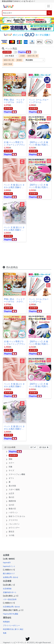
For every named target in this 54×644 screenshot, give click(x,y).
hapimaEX (7, 563)
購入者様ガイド (9, 574)
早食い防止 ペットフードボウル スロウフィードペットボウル (14, 101)
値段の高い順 (33, 56)
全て (33, 447)
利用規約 (6, 622)
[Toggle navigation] (48, 6)
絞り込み (44, 447)
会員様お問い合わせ (11, 577)
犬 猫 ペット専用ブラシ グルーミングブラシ (14, 144)
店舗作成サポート (10, 592)
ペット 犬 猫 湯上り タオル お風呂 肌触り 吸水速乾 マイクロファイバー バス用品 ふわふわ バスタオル (14, 186)
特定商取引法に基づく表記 (13, 629)
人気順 (22, 56)
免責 (5, 633)
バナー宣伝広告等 (10, 600)
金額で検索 (8, 64)
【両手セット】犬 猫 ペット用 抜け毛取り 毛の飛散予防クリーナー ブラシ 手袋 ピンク (39, 186)
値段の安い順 (9, 60)
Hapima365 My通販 (11, 614)
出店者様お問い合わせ (11, 607)
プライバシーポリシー (11, 626)
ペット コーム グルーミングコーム (39, 101)
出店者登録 (7, 589)
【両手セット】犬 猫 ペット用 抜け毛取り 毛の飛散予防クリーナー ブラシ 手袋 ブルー (39, 144)
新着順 (19, 60)
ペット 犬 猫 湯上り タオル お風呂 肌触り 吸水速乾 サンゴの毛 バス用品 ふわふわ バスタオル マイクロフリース (14, 229)
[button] (27, 451)
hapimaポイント (9, 566)
